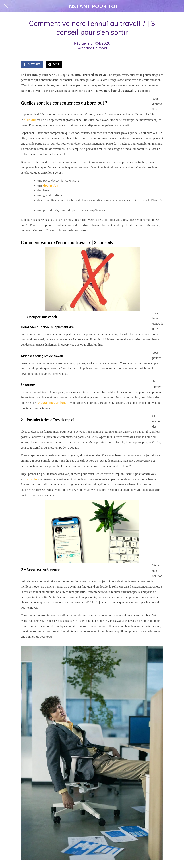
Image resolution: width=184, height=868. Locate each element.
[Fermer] (6, 6)
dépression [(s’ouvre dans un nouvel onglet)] (51, 185)
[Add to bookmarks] (150, 65)
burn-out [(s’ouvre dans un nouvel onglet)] (30, 120)
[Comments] (159, 65)
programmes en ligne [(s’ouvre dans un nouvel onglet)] (52, 403)
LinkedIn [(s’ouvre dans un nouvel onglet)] (31, 479)
